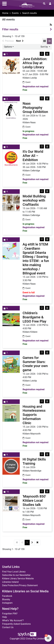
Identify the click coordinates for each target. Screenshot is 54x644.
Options (8, 47)
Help (5, 617)
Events (15, 13)
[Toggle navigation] (4, 3)
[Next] (32, 543)
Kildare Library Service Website (18, 579)
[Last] (37, 543)
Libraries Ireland (10, 582)
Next (20, 41)
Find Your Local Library (14, 572)
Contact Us (8, 627)
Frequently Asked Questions (16, 624)
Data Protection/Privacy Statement (20, 585)
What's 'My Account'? (13, 620)
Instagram (7, 603)
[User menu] (50, 4)
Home (5, 13)
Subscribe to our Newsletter (16, 575)
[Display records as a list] (49, 41)
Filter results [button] (10, 29)
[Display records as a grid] (44, 41)
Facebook (7, 596)
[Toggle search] (44, 4)
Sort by (44, 47)
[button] (42, 54)
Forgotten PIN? (10, 614)
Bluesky (6, 599)
